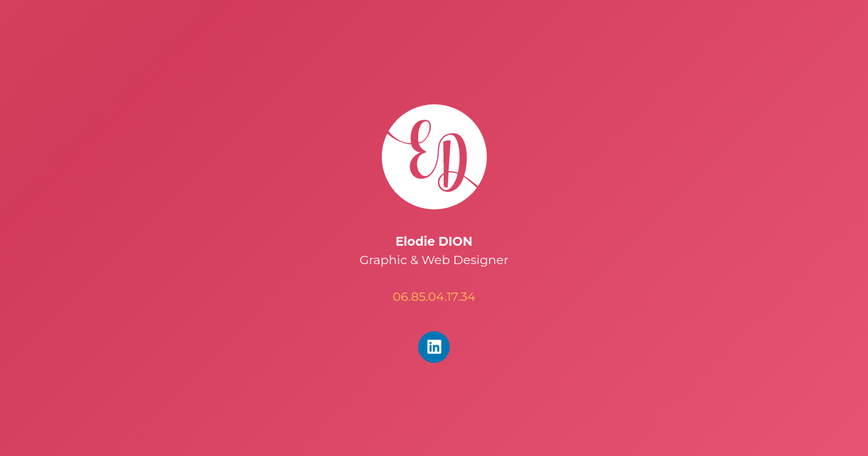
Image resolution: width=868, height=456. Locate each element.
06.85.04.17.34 (434, 296)
